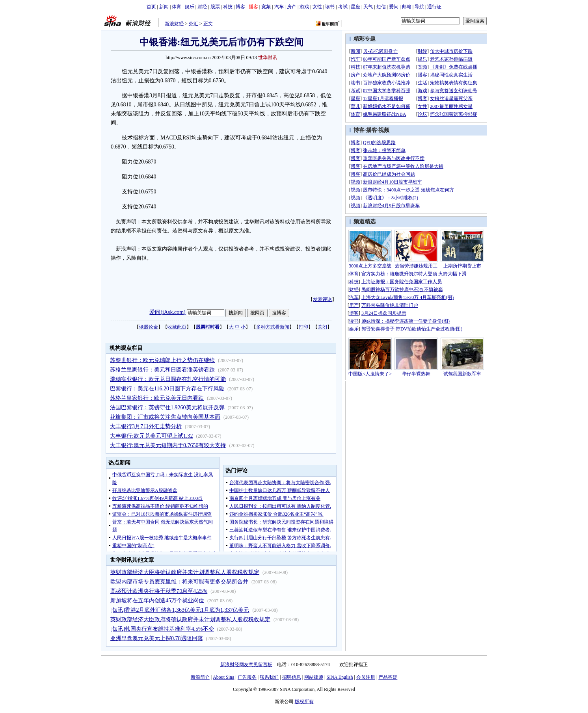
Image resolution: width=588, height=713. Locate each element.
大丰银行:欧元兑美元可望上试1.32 (151, 436)
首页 (151, 7)
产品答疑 (388, 677)
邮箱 (407, 7)
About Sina (223, 677)
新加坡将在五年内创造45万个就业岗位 (157, 601)
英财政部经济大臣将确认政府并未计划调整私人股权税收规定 (185, 572)
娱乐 (190, 7)
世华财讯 (268, 58)
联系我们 (269, 677)
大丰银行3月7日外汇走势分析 (146, 426)
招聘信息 (292, 677)
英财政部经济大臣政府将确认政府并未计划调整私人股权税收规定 (190, 619)
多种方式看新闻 (273, 327)
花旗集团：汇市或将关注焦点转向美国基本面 (165, 417)
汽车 (279, 7)
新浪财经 (174, 24)
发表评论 (322, 299)
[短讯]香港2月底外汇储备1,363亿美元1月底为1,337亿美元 (180, 610)
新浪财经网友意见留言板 (246, 665)
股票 (215, 7)
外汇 (194, 24)
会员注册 (366, 677)
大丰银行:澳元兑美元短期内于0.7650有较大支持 (168, 445)
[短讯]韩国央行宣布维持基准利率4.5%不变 (162, 629)
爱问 (394, 7)
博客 (240, 7)
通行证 (434, 7)
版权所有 (304, 702)
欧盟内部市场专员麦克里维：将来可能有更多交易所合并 (179, 582)
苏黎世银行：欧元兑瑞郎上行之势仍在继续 (162, 360)
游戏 (304, 7)
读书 (330, 7)
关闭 (322, 327)
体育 (177, 7)
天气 (368, 7)
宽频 (266, 7)
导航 (419, 7)
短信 (381, 7)
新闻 (164, 7)
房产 (292, 7)
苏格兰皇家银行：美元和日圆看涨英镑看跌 (162, 370)
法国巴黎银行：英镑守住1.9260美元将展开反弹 (167, 408)
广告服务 (247, 677)
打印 (303, 327)
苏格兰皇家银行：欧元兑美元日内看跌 (157, 398)
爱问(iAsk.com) (167, 312)
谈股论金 (149, 327)
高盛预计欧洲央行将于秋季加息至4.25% (159, 591)
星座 (355, 7)
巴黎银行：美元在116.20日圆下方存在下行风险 (167, 389)
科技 (228, 7)
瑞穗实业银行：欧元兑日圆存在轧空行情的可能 (168, 379)
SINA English (340, 677)
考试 (343, 7)
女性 (317, 7)
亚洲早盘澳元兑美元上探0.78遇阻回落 (157, 638)
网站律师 (314, 677)
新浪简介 (200, 677)
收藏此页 (177, 327)
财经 (202, 7)
